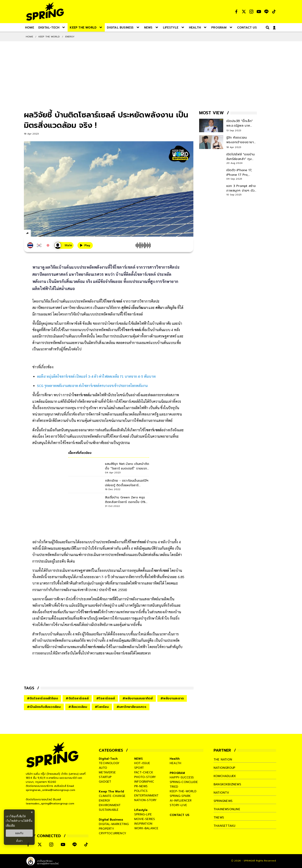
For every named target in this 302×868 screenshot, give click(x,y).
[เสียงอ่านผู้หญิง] (64, 245)
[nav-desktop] (30, 27)
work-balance (146, 828)
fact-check (144, 772)
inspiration (143, 824)
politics (141, 791)
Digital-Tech (108, 759)
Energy (70, 37)
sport (139, 768)
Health (175, 759)
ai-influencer (181, 801)
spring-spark (180, 796)
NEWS (138, 759)
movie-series (145, 819)
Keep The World (49, 37)
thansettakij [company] (224, 826)
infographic (144, 782)
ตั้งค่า (19, 841)
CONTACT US (180, 815)
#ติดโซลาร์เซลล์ (77, 698)
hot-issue (142, 763)
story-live (178, 805)
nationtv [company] (221, 793)
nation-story (145, 800)
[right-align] (267, 27)
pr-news (141, 786)
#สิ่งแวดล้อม (78, 707)
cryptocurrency (112, 833)
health (175, 763)
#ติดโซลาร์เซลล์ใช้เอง (42, 698)
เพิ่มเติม (10, 825)
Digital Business (111, 820)
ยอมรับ (19, 833)
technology (109, 763)
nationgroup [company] (224, 768)
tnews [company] (219, 818)
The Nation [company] (223, 759)
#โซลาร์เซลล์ (106, 698)
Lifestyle (141, 810)
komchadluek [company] (225, 776)
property (106, 829)
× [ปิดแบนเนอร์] (32, 812)
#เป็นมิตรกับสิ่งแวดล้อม (44, 707)
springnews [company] (223, 801)
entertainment (146, 796)
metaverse (107, 772)
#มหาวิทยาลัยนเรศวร (131, 707)
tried (174, 787)
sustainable (109, 810)
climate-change (112, 796)
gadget (105, 782)
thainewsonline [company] (227, 809)
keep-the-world (183, 791)
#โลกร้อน (102, 707)
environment (110, 805)
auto (103, 768)
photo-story (145, 777)
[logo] (45, 11)
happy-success (182, 777)
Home (29, 37)
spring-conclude (184, 782)
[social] (236, 12)
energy (104, 801)
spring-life (143, 814)
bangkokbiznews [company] (227, 784)
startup (105, 777)
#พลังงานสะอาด (172, 698)
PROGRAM (177, 773)
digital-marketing (114, 824)
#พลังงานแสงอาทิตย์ (138, 698)
